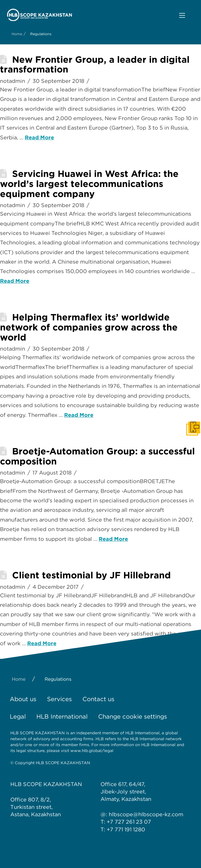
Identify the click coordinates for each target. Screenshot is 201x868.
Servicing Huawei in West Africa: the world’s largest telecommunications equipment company (89, 184)
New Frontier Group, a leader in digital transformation (95, 64)
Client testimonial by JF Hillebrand (91, 575)
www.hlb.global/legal (92, 751)
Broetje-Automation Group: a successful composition (97, 456)
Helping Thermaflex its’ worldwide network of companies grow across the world (89, 327)
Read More (39, 137)
